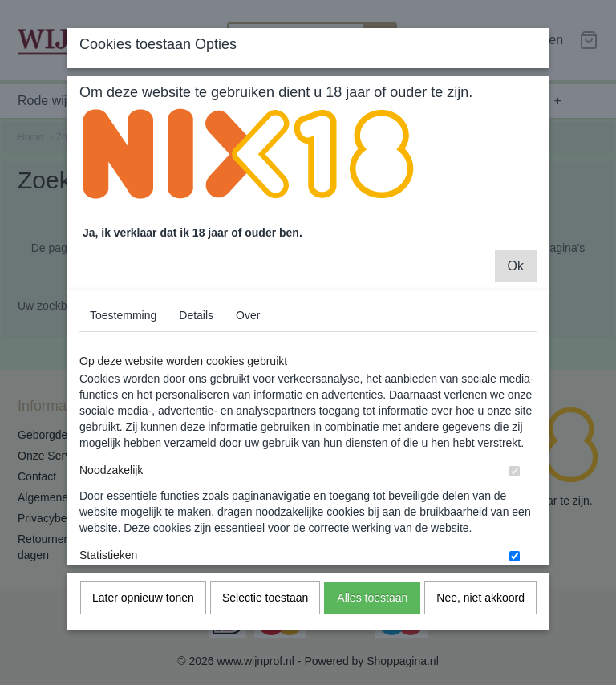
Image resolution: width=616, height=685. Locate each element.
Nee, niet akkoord (480, 615)
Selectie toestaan (265, 615)
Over (248, 333)
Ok (516, 284)
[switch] (515, 489)
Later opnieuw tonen (143, 615)
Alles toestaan (372, 615)
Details (196, 333)
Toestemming (123, 333)
